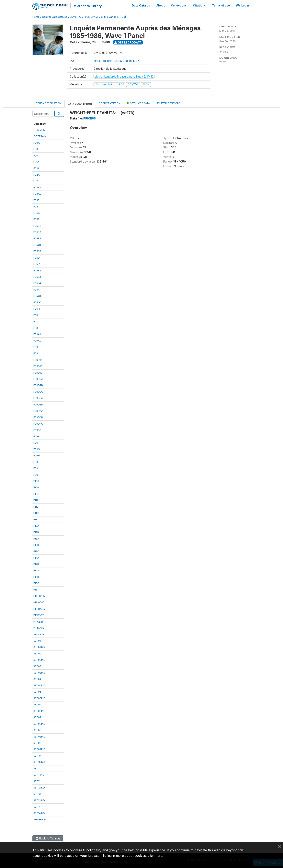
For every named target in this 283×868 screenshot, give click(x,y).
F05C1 (37, 244)
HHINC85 (39, 602)
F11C (36, 513)
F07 (36, 321)
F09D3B (38, 404)
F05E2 (37, 270)
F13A (36, 538)
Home (36, 17)
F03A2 (37, 193)
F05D (37, 257)
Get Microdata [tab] (138, 103)
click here (155, 856)
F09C (37, 353)
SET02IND (39, 660)
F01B (36, 168)
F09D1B (38, 366)
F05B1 (37, 219)
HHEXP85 (39, 596)
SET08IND (39, 736)
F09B (36, 347)
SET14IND (39, 813)
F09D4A (38, 411)
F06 (36, 315)
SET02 (37, 653)
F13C (36, 551)
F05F (36, 289)
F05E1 (37, 264)
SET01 (37, 640)
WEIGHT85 (40, 819)
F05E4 (37, 283)
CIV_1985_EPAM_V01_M (93, 17)
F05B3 (37, 232)
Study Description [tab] (48, 103)
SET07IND (39, 723)
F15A (36, 570)
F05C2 (37, 251)
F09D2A (38, 379)
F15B (36, 577)
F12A (36, 526)
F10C (36, 494)
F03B (36, 200)
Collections (179, 6)
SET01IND (39, 647)
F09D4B (38, 417)
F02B (36, 181)
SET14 (37, 806)
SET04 (37, 679)
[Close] (279, 846)
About (161, 6)
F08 (36, 328)
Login (243, 6)
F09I (36, 462)
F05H (37, 308)
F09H (37, 455)
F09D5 (37, 430)
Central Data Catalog (55, 17)
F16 (35, 589)
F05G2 (37, 302)
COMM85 (39, 130)
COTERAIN (40, 136)
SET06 (37, 704)
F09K (36, 474)
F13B (36, 545)
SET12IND (39, 787)
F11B (36, 506)
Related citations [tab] (169, 103)
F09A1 (37, 334)
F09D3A (38, 398)
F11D (36, 519)
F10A (36, 481)
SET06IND (39, 711)
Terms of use (221, 6)
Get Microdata (128, 42)
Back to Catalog (48, 838)
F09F (36, 442)
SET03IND (39, 672)
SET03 (37, 666)
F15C (36, 583)
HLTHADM (40, 608)
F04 (36, 206)
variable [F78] (117, 17)
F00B (36, 149)
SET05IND (39, 698)
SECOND (39, 634)
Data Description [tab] (80, 103)
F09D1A (38, 359)
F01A (36, 162)
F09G (37, 449)
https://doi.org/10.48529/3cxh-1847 (116, 60)
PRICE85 (39, 621)
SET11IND (39, 775)
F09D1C (38, 372)
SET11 (37, 768)
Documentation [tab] (109, 103)
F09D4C (38, 423)
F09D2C (38, 391)
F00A (37, 142)
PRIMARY (39, 628)
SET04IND (39, 685)
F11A (36, 500)
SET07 (37, 717)
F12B (36, 532)
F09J (36, 468)
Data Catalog (141, 6)
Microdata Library (87, 6)
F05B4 (37, 238)
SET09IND (39, 749)
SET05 (37, 691)
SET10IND (39, 762)
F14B (36, 564)
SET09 (37, 743)
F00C (37, 155)
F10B (36, 487)
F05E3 (37, 277)
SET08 (37, 730)
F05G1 (37, 296)
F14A (36, 557)
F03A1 (37, 187)
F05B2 (37, 225)
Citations (199, 6)
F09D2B (38, 385)
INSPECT (39, 615)
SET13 (37, 794)
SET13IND (39, 800)
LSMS (73, 17)
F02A (37, 174)
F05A (37, 213)
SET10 (37, 755)
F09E (36, 436)
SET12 (37, 781)
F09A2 (37, 340)
